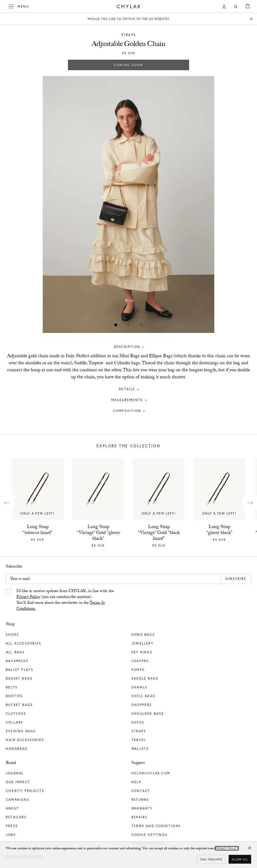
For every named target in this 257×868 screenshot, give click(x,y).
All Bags (15, 652)
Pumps (138, 670)
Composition (127, 411)
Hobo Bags (143, 635)
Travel (139, 740)
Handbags (17, 749)
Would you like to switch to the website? (128, 19)
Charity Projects (25, 791)
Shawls (139, 687)
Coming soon (128, 65)
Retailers (16, 817)
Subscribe (236, 579)
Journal (15, 773)
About (12, 808)
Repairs (139, 817)
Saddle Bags (145, 678)
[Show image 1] (128, 325)
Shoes (12, 635)
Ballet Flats (20, 670)
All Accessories (24, 643)
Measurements (127, 400)
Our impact (18, 782)
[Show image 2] (141, 325)
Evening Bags (21, 731)
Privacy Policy (28, 597)
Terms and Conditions (156, 826)
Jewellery (142, 643)
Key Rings (142, 652)
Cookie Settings (149, 835)
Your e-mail (20, 579)
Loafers (140, 661)
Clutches (16, 714)
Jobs (11, 835)
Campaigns (18, 800)
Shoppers (142, 705)
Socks (138, 722)
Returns (140, 800)
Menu (19, 6)
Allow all (240, 859)
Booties (14, 696)
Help (136, 782)
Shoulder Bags (148, 714)
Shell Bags (143, 696)
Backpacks (17, 661)
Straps (128, 35)
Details (127, 389)
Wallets (140, 749)
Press (12, 826)
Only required (211, 859)
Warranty (142, 808)
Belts (12, 687)
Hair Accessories (25, 740)
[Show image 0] (116, 325)
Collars (14, 722)
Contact (141, 791)
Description (127, 347)
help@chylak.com (151, 773)
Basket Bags (19, 678)
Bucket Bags (19, 705)
